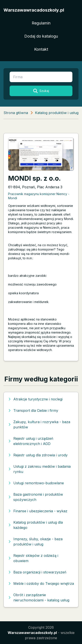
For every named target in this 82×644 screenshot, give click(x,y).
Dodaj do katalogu (41, 36)
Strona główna (16, 113)
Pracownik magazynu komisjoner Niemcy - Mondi (39, 196)
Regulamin (41, 23)
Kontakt (41, 49)
